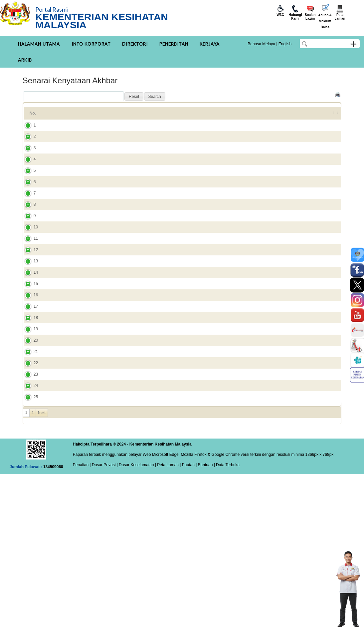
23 (29, 515)
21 (29, 480)
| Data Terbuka (226, 621)
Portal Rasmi (52, 9)
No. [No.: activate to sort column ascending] (33, 116)
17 (29, 411)
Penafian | (82, 621)
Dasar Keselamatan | (137, 621)
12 (29, 325)
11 (29, 307)
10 (29, 290)
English (285, 44)
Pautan (188, 621)
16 (29, 394)
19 (29, 446)
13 (29, 342)
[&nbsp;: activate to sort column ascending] (332, 116)
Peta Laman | (169, 621)
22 (29, 498)
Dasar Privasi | (104, 621)
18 (29, 429)
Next (42, 568)
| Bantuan (204, 621)
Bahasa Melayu (261, 44)
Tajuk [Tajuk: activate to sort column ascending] (58, 116)
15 (29, 377)
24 (29, 532)
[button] (134, 97)
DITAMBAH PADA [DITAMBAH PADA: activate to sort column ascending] (297, 116)
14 (29, 359)
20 (29, 463)
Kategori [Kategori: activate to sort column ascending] (230, 116)
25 (29, 550)
